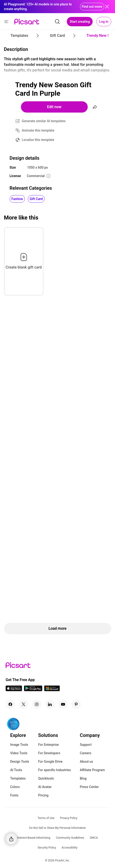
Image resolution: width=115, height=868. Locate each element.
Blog (83, 778)
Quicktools (46, 778)
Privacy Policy (69, 818)
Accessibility (69, 848)
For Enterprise (48, 745)
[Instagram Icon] (37, 704)
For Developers (49, 753)
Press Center (89, 787)
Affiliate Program (92, 770)
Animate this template (38, 130)
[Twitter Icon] (24, 704)
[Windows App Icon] (52, 690)
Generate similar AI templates (44, 121)
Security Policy (47, 848)
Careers (86, 753)
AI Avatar (45, 787)
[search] (57, 22)
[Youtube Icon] (63, 704)
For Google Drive (50, 762)
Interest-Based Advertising (34, 838)
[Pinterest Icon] (76, 704)
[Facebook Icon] (10, 704)
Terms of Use (46, 818)
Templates (18, 778)
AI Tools (16, 770)
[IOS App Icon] (14, 690)
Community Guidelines (70, 838)
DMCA (94, 838)
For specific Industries (54, 770)
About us (87, 762)
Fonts (14, 795)
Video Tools (19, 753)
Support (86, 745)
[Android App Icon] (33, 690)
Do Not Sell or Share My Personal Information (57, 828)
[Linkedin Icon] (50, 704)
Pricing (43, 795)
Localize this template (38, 140)
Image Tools (19, 745)
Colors (15, 787)
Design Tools (20, 762)
